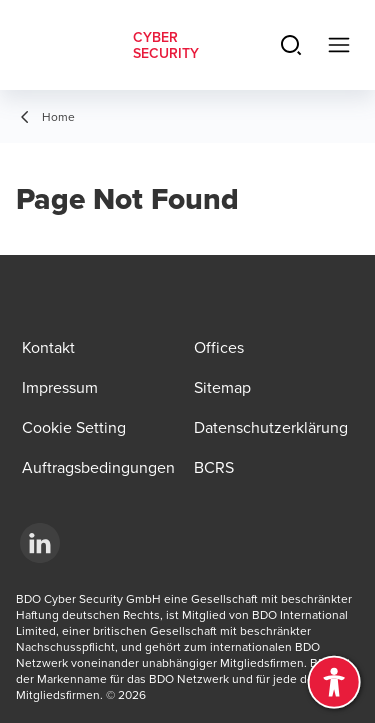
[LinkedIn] (40, 543)
